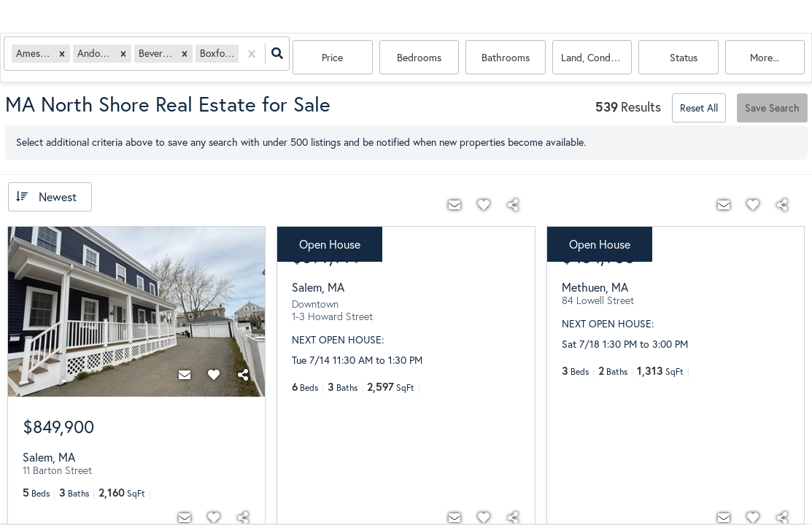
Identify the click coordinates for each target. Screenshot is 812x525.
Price (332, 58)
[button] (66, 58)
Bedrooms (419, 58)
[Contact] (185, 376)
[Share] (243, 376)
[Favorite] (214, 376)
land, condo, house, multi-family (597, 58)
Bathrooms (506, 58)
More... (765, 58)
